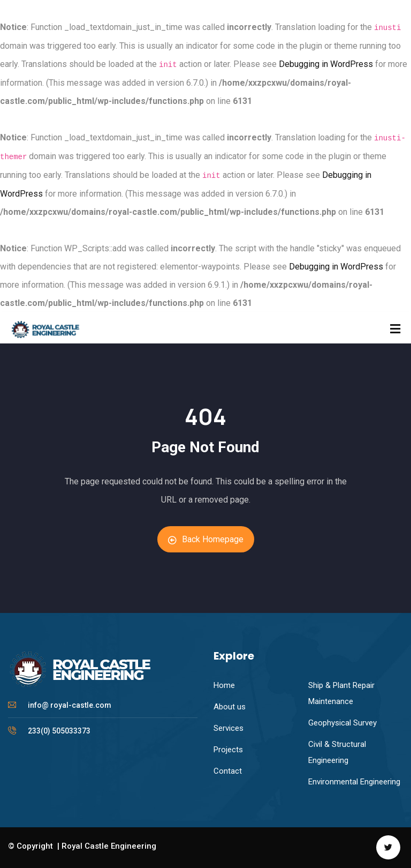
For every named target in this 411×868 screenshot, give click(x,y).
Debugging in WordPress (326, 64)
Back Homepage (206, 539)
